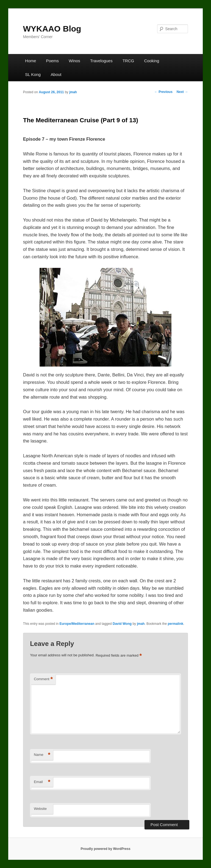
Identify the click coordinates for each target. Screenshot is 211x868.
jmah (73, 92)
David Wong (122, 624)
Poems (52, 61)
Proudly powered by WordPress (105, 849)
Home (30, 61)
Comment (43, 679)
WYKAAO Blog (52, 29)
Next (182, 92)
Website (40, 809)
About (56, 74)
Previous (163, 92)
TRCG (128, 61)
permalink (176, 624)
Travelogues (101, 61)
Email (42, 782)
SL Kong (33, 74)
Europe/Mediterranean (77, 624)
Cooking (152, 61)
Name (42, 755)
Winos (74, 61)
